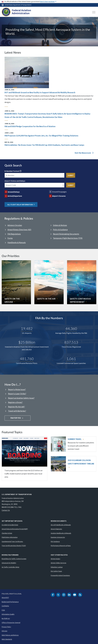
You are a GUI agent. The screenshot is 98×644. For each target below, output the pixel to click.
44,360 (71, 328)
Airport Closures (59, 196)
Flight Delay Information (10, 537)
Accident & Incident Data (10, 525)
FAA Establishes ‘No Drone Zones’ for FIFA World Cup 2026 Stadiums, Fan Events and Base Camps (44, 145)
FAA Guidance (55, 541)
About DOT (5, 598)
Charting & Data (7, 533)
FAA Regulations (14, 234)
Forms (10, 238)
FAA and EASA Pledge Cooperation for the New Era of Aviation (30, 126)
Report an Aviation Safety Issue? (21, 398)
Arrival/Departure (15, 196)
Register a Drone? (15, 402)
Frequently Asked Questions (60, 575)
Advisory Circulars (15, 225)
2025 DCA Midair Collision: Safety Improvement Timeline (81, 464)
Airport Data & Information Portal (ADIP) (15, 529)
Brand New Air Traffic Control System (14, 559)
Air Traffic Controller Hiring (10, 567)
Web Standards (7, 639)
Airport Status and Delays (15, 181)
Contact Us (6, 510)
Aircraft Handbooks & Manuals (61, 525)
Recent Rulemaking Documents (66, 234)
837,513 (71, 342)
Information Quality (8, 614)
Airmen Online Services (59, 563)
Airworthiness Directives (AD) (19, 230)
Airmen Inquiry (56, 559)
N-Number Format (12, 171)
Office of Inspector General (11, 623)
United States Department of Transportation (18, 5)
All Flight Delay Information (21, 205)
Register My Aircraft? (16, 407)
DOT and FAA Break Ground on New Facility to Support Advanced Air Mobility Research (40, 92)
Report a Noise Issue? (17, 389)
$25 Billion (27, 342)
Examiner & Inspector (58, 537)
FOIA (3, 610)
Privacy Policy (6, 627)
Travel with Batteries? (17, 411)
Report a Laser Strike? (17, 394)
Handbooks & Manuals (17, 243)
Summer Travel (76, 439)
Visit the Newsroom (84, 153)
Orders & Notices (60, 225)
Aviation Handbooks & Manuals (61, 533)
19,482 (27, 328)
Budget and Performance (10, 602)
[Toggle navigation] (94, 12)
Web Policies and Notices (10, 635)
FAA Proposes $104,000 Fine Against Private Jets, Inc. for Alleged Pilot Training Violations (41, 136)
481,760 (27, 358)
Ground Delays (14, 192)
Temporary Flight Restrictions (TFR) (68, 238)
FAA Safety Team (56, 571)
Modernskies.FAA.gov (16, 458)
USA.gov (4, 631)
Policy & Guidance (60, 230)
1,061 (71, 358)
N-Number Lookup (57, 567)
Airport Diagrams (56, 529)
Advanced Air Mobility (9, 563)
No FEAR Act (6, 618)
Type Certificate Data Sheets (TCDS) (14, 546)
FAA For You (18, 418)
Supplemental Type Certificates (12, 541)
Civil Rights (5, 606)
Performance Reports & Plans (61, 546)
